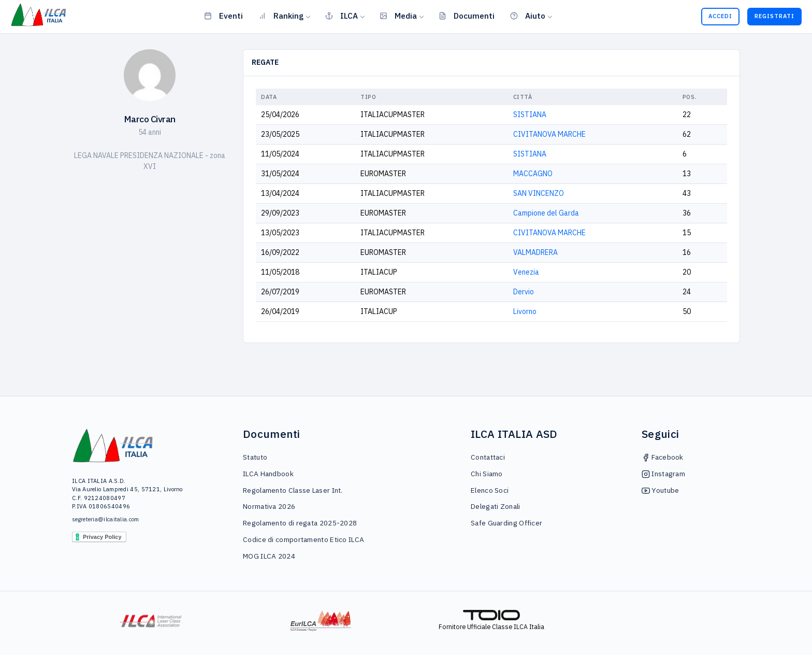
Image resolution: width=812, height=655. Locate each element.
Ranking (281, 16)
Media (398, 16)
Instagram (663, 474)
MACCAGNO (533, 174)
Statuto (255, 457)
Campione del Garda (546, 213)
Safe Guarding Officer (506, 523)
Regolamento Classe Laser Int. (293, 490)
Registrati (774, 16)
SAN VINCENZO (539, 193)
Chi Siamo (487, 474)
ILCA (342, 16)
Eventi (223, 16)
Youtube (660, 490)
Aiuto (528, 16)
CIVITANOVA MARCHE (549, 134)
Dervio (524, 292)
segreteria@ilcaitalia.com (106, 519)
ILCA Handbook (268, 474)
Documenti (467, 16)
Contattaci (488, 457)
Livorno (525, 311)
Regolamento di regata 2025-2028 (300, 523)
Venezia (526, 272)
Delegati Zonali (496, 506)
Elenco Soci (490, 490)
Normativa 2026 (269, 506)
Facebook (663, 457)
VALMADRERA (535, 252)
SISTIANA (530, 115)
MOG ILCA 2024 (269, 556)
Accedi (720, 16)
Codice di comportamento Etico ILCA (303, 539)
